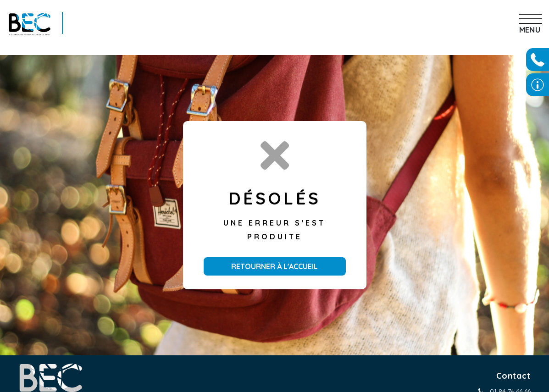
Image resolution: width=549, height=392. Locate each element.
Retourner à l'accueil (274, 266)
